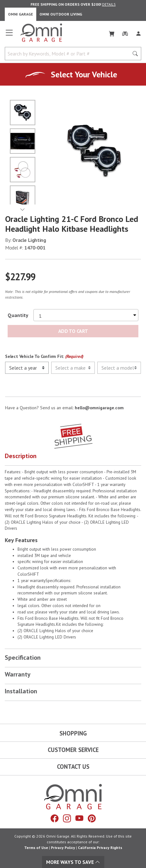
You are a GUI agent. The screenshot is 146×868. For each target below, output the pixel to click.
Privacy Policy (63, 848)
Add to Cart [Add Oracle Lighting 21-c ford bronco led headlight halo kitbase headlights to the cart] (73, 331)
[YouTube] (79, 819)
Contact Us (73, 767)
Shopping (73, 733)
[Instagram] (67, 819)
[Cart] (112, 32)
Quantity (18, 315)
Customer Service (73, 750)
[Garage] (125, 32)
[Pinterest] (92, 819)
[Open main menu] (9, 35)
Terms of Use (36, 848)
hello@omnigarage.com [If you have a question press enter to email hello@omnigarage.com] (99, 408)
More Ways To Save (73, 862)
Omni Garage (21, 14)
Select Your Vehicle (84, 74)
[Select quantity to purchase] (86, 315)
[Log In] (138, 32)
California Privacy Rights (100, 848)
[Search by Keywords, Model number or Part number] (69, 54)
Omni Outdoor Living (61, 14)
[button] (73, 457)
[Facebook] (55, 819)
